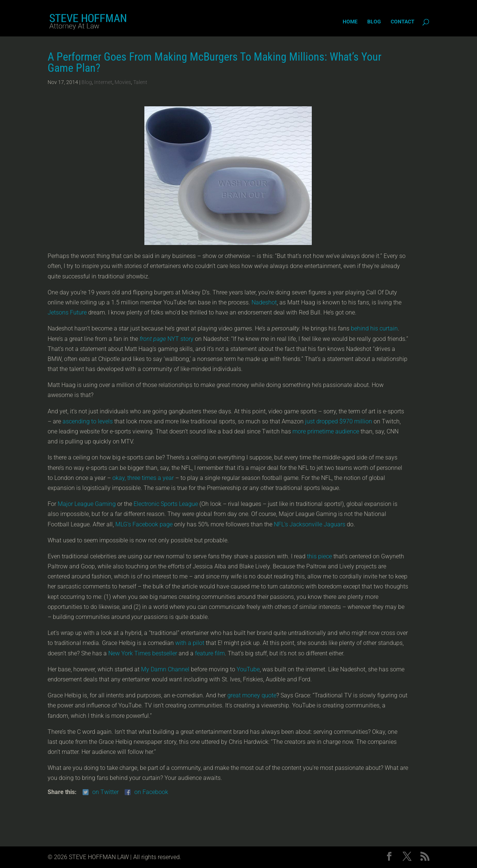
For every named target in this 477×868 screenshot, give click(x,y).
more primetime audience (326, 431)
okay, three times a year (143, 478)
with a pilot (190, 643)
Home (350, 22)
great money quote (252, 695)
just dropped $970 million (339, 421)
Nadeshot (264, 302)
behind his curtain (374, 328)
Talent (140, 82)
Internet (103, 82)
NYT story (167, 339)
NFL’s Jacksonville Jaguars (310, 524)
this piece (319, 556)
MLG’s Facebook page (144, 524)
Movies (123, 82)
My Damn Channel (165, 669)
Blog (374, 22)
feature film (210, 653)
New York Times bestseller (143, 653)
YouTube (248, 669)
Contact (403, 22)
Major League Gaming (87, 504)
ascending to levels (88, 421)
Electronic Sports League (166, 504)
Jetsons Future (67, 312)
